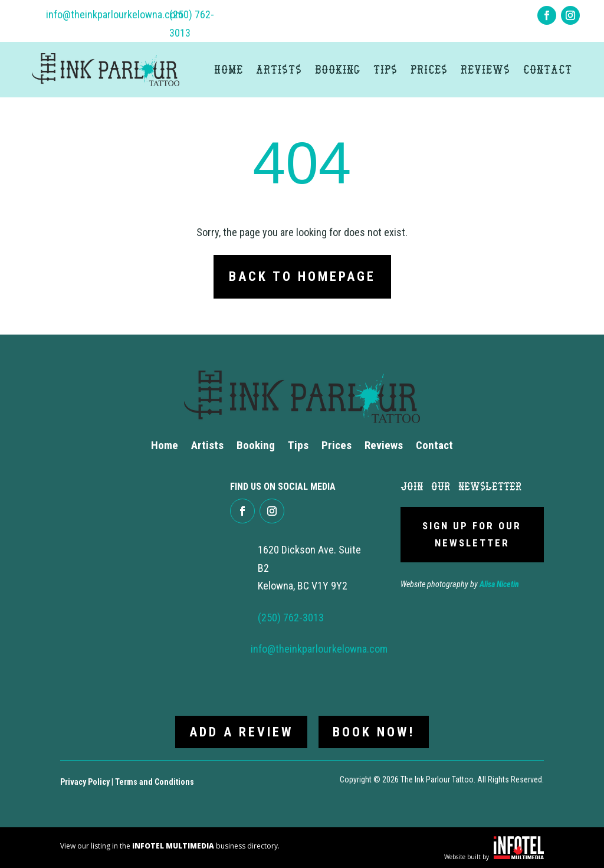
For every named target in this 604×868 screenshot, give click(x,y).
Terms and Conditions (155, 781)
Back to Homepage (302, 276)
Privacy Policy (85, 781)
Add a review (241, 731)
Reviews (485, 69)
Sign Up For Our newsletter (472, 534)
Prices (429, 69)
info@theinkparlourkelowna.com (114, 14)
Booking (338, 69)
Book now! (374, 731)
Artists (279, 69)
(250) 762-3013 (291, 618)
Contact (548, 69)
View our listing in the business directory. (170, 845)
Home (229, 69)
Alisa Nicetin (499, 584)
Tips (385, 69)
